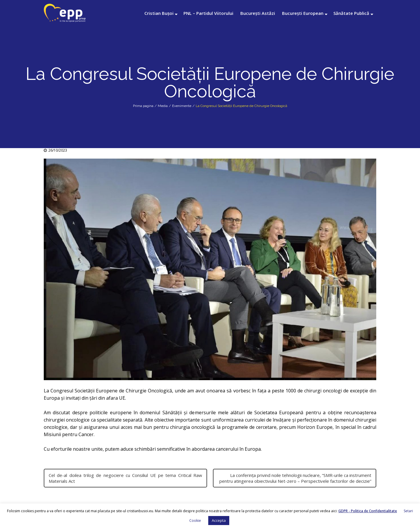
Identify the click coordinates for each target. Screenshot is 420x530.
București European (303, 13)
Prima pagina (143, 106)
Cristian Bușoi (159, 13)
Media (163, 106)
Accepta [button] (219, 520)
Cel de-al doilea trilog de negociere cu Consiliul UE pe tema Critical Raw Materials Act (125, 478)
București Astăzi (258, 13)
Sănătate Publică (351, 13)
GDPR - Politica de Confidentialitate (368, 511)
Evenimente (182, 106)
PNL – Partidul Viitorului (208, 13)
